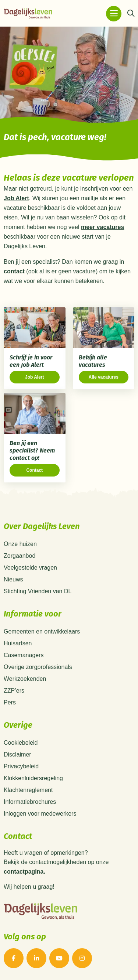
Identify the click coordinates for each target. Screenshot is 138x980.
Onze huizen (20, 544)
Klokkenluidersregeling (33, 778)
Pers (10, 702)
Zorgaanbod (20, 556)
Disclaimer (17, 754)
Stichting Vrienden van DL (38, 591)
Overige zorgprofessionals (38, 667)
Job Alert (16, 198)
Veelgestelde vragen (30, 568)
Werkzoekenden (25, 679)
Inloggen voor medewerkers (40, 814)
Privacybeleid (21, 766)
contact (14, 271)
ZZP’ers (14, 691)
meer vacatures (102, 227)
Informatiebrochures (30, 802)
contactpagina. (24, 872)
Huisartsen (18, 643)
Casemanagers (24, 655)
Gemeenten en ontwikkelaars (42, 631)
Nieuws (13, 579)
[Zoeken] (131, 14)
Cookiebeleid (21, 743)
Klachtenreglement (28, 790)
